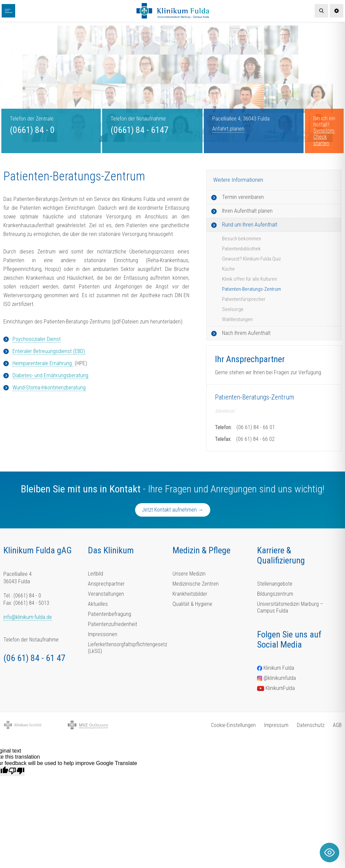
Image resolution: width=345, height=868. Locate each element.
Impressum (276, 725)
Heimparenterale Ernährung (43, 363)
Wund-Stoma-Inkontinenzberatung (49, 388)
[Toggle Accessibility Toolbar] (330, 853)
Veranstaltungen (106, 594)
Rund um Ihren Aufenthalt (250, 225)
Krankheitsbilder (190, 594)
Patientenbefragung (109, 614)
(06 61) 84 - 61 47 (34, 658)
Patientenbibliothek (241, 249)
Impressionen (103, 634)
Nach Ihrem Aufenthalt (246, 333)
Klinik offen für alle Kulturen (249, 279)
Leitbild (96, 574)
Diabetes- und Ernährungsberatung (50, 375)
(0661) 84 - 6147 (139, 130)
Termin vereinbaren (243, 197)
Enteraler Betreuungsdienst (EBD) (49, 351)
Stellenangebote (275, 584)
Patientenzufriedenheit (113, 624)
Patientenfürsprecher (244, 299)
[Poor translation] (17, 771)
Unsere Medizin (189, 574)
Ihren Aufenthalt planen (247, 211)
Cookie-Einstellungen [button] (233, 725)
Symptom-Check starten (324, 137)
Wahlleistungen (237, 319)
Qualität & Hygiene (192, 604)
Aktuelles (98, 604)
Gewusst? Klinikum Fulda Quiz (252, 259)
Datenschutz (311, 725)
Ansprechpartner (106, 584)
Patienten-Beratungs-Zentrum (252, 289)
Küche (228, 269)
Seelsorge (233, 309)
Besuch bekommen (242, 239)
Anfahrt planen (228, 129)
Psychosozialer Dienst (37, 339)
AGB (337, 725)
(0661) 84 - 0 (32, 130)
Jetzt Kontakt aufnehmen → (173, 510)
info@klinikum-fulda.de (28, 617)
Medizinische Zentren (196, 584)
